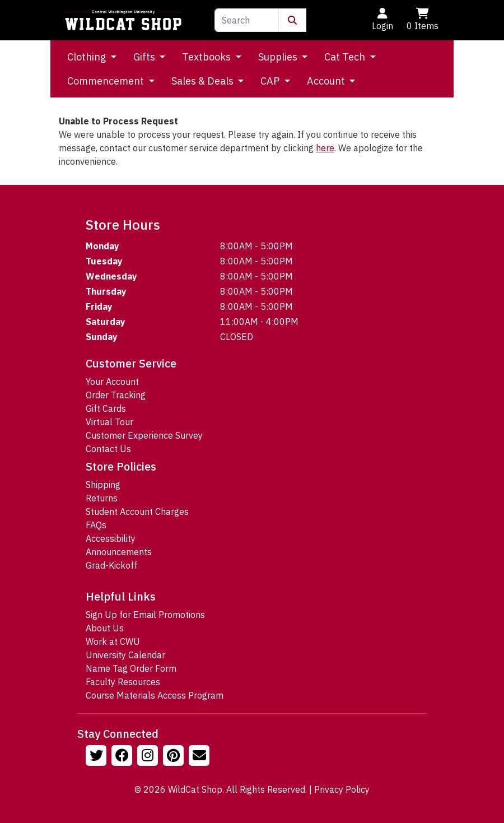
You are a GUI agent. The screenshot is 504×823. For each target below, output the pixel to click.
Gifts (145, 57)
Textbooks (207, 57)
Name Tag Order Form (131, 668)
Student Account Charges (137, 512)
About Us (105, 628)
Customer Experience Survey (144, 435)
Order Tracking (116, 395)
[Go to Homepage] (123, 20)
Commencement (107, 81)
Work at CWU (113, 641)
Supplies (279, 57)
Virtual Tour (109, 422)
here (325, 148)
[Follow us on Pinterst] (175, 757)
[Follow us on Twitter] (97, 757)
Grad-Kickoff (111, 565)
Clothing (88, 57)
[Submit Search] (292, 20)
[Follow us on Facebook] (123, 757)
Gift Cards (106, 408)
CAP (271, 81)
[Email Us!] (200, 757)
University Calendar (125, 655)
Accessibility (111, 538)
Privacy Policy (342, 789)
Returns (102, 498)
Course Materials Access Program (155, 695)
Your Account (112, 382)
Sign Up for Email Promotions (145, 615)
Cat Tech (346, 57)
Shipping (103, 485)
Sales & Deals (204, 81)
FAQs (96, 525)
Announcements (119, 552)
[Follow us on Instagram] (149, 757)
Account (327, 81)
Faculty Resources (123, 682)
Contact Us (108, 449)
